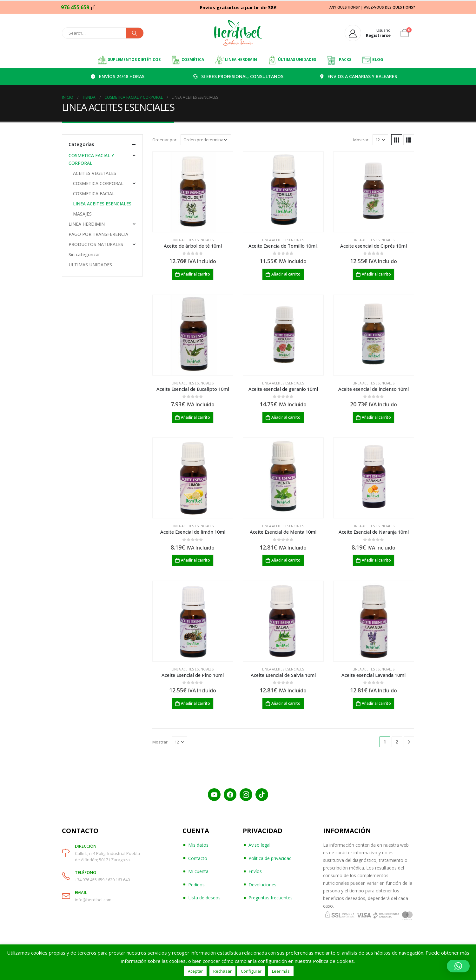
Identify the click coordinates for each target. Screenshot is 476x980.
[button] (458, 966)
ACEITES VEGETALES (95, 173)
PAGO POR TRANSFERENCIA (98, 234)
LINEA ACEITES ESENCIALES (193, 240)
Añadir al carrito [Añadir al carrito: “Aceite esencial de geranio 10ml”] (286, 417)
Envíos (255, 871)
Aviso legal (259, 845)
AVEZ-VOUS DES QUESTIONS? (390, 7)
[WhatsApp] (95, 7)
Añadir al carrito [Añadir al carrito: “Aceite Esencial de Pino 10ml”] (195, 703)
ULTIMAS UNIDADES (90, 265)
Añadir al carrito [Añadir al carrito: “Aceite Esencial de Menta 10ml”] (286, 560)
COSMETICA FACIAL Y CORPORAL (91, 159)
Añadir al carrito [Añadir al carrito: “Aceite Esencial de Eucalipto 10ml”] (195, 417)
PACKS (339, 60)
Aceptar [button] (195, 971)
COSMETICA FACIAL (94, 193)
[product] (193, 192)
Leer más (281, 971)
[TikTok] (262, 795)
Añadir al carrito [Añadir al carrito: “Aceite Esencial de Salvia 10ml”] (286, 703)
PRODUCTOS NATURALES (96, 244)
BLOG (372, 60)
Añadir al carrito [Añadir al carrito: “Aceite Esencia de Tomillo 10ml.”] (286, 274)
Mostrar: (361, 140)
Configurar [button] (251, 971)
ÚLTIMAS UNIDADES (292, 60)
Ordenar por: (165, 140)
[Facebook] (230, 795)
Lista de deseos (204, 898)
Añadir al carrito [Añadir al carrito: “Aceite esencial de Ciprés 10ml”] (376, 274)
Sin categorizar (84, 254)
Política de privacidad (270, 858)
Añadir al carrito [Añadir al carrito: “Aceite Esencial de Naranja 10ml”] (376, 560)
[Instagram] (246, 795)
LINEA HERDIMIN (236, 60)
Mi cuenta (198, 871)
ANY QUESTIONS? (345, 7)
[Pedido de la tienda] (206, 140)
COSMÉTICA (188, 60)
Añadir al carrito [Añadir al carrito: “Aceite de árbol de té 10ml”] (195, 274)
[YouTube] (214, 795)
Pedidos (196, 885)
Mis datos (198, 845)
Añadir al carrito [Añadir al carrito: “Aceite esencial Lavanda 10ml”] (376, 703)
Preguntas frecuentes (271, 898)
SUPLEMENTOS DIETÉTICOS (129, 60)
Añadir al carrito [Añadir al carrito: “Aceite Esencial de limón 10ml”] (195, 560)
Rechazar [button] (222, 971)
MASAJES (82, 214)
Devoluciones (262, 885)
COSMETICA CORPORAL (98, 183)
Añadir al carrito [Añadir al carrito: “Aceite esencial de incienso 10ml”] (376, 417)
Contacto (198, 858)
